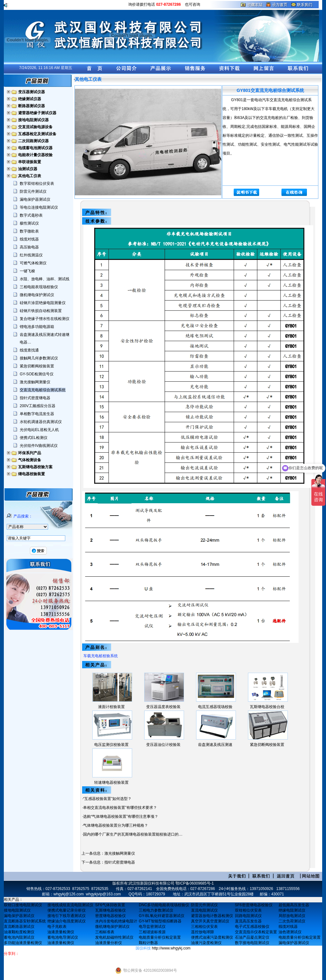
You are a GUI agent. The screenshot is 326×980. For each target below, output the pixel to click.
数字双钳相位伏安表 (37, 184)
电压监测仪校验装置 (111, 745)
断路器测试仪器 (32, 106)
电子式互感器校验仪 (252, 927)
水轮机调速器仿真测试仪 (41, 422)
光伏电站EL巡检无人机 (39, 430)
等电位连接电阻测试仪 (39, 207)
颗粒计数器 (148, 943)
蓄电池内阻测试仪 (19, 937)
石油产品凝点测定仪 (252, 937)
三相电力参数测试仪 (156, 910)
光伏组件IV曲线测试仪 (39, 446)
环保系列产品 (30, 453)
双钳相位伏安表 (248, 910)
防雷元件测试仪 (33, 191)
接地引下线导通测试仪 (67, 916)
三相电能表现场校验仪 (39, 287)
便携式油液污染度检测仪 (212, 937)
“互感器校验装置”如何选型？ (107, 799)
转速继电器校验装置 (111, 782)
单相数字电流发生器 (37, 414)
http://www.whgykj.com (171, 948)
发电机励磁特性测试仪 (114, 937)
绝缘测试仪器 (30, 99)
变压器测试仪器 (32, 92)
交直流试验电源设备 (35, 127)
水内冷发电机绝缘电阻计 (116, 921)
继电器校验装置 (32, 474)
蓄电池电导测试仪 (63, 937)
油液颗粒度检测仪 (19, 932)
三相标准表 (105, 932)
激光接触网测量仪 (35, 382)
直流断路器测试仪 (19, 927)
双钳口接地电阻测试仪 (23, 905)
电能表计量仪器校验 (35, 155)
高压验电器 (29, 247)
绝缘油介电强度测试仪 (67, 921)
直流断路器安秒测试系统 (25, 921)
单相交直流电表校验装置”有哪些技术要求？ (120, 808)
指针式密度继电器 (35, 398)
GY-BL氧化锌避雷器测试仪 (162, 916)
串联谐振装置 (30, 162)
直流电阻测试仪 (204, 910)
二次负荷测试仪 (292, 921)
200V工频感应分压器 (38, 406)
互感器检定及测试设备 (37, 134)
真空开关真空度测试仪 (210, 921)
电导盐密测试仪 (152, 927)
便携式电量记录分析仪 (67, 910)
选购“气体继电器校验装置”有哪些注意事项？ (121, 817)
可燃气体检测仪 (33, 263)
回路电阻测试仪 (248, 916)
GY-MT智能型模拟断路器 (160, 921)
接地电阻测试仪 (17, 910)
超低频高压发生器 (294, 905)
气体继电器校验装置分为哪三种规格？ (116, 825)
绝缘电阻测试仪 (292, 910)
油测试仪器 (28, 169)
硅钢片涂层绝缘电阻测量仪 (43, 303)
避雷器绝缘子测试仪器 (37, 113)
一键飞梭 (27, 271)
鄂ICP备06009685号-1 (195, 883)
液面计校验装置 (111, 707)
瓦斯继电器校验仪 (110, 910)
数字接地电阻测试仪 (252, 943)
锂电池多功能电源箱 (37, 327)
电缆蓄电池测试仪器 (35, 148)
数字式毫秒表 (31, 215)
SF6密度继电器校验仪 (254, 905)
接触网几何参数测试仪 (39, 358)
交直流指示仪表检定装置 (256, 932)
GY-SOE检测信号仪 (37, 374)
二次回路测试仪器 (33, 141)
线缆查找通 (29, 350)
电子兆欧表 (57, 927)
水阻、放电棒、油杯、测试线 (45, 279)
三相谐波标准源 (152, 932)
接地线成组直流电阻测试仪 (70, 905)
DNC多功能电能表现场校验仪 (164, 905)
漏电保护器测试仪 (35, 199)
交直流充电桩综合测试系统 (43, 390)
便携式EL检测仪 (34, 438)
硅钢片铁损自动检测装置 (41, 311)
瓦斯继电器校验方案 (35, 467)
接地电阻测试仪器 (33, 120)
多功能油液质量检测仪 (23, 943)
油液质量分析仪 (109, 943)
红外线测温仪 (31, 255)
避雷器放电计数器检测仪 (212, 916)
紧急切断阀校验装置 (37, 366)
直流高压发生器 (248, 921)
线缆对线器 (29, 239)
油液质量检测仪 (61, 932)
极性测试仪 (29, 223)
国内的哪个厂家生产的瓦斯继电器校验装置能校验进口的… (133, 834)
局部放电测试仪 (292, 916)
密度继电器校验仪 (110, 916)
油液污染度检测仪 (206, 943)
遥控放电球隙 (202, 932)
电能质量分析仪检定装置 (160, 937)
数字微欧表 (29, 231)
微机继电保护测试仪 (37, 295)
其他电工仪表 (30, 176)
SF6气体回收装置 (110, 905)
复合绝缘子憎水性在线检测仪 (45, 319)
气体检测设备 (30, 460)
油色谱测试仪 (290, 932)
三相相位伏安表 (204, 927)
